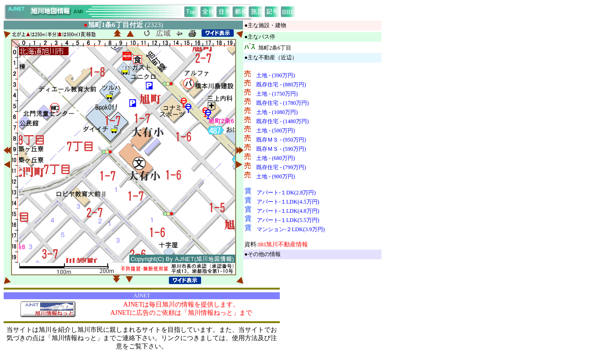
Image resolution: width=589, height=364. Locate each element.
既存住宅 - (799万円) (281, 167)
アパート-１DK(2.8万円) (286, 193)
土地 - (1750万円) (277, 94)
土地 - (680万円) (276, 158)
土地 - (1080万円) (277, 112)
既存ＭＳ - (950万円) (281, 140)
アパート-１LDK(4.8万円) (288, 211)
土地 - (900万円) (276, 176)
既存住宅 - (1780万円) (283, 103)
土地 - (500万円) (276, 131)
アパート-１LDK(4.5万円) (288, 202)
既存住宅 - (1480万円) (283, 121)
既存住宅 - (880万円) (281, 85)
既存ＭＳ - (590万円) (281, 149)
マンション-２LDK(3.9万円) (291, 229)
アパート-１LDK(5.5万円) (288, 220)
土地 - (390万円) (276, 75)
